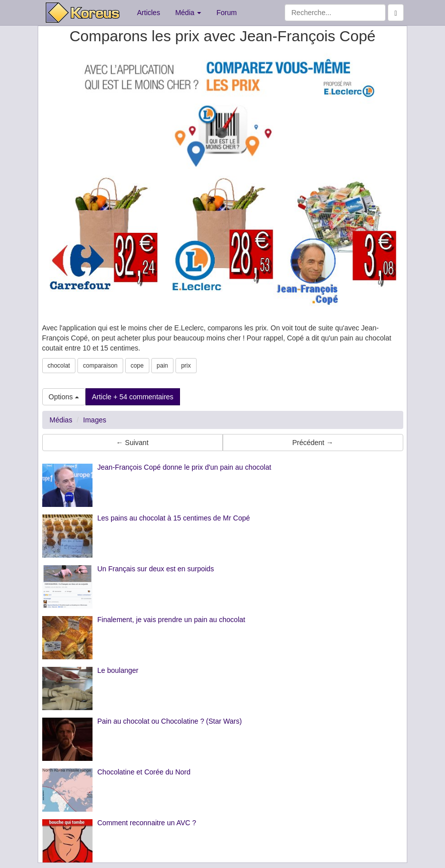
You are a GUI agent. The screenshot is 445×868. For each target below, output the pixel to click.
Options (64, 397)
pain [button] (163, 366)
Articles (149, 13)
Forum (226, 13)
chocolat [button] (59, 366)
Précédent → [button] (313, 443)
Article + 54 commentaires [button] (133, 397)
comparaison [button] (100, 366)
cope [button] (137, 366)
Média (188, 13)
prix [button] (186, 366)
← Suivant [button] (132, 443)
